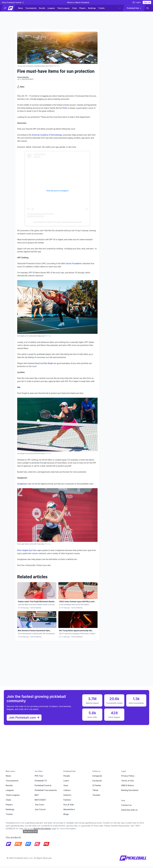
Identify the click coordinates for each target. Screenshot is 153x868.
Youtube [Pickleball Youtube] (96, 796)
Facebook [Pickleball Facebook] (97, 782)
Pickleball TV (41, 782)
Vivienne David (33, 363)
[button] (9, 8)
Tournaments (31, 8)
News (21, 8)
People (67, 777)
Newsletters (69, 811)
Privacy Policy (128, 777)
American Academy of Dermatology (47, 135)
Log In (137, 2)
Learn (66, 782)
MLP (37, 796)
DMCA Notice (128, 787)
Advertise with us (129, 811)
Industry (67, 796)
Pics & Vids (69, 806)
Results (42, 8)
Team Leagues (63, 8)
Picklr (65, 108)
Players (83, 8)
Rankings (92, 8)
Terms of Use (127, 782)
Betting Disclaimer (130, 792)
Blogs (66, 816)
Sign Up (147, 2)
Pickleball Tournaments (46, 792)
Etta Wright (49, 363)
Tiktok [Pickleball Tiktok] (95, 792)
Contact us (126, 807)
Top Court (39, 806)
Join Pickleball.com (25, 718)
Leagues (51, 8)
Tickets (101, 8)
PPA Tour (39, 777)
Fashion (67, 801)
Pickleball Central (43, 787)
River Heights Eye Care (27, 550)
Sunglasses (22, 484)
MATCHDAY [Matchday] (40, 801)
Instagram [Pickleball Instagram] (97, 777)
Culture (67, 792)
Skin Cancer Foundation (71, 264)
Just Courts (40, 811)
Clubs (75, 8)
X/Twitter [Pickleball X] (97, 787)
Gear (66, 787)
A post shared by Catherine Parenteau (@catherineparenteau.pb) (57, 222)
